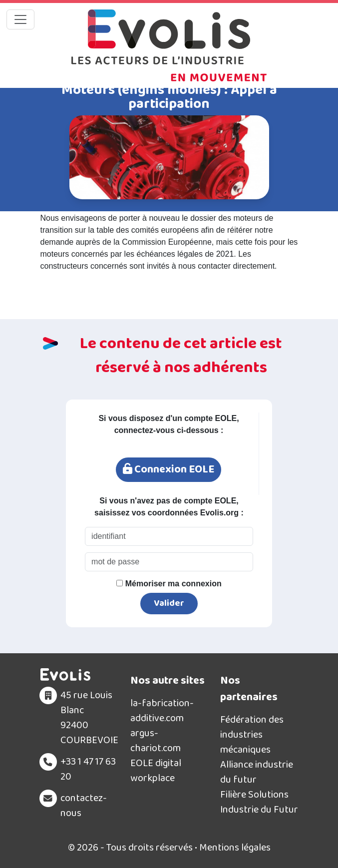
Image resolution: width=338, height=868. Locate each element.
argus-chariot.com (156, 741)
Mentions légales (235, 848)
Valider (169, 603)
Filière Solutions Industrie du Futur (259, 802)
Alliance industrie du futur (257, 772)
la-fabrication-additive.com (162, 711)
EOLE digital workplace (156, 771)
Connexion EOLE (169, 469)
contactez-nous (84, 806)
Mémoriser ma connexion (169, 584)
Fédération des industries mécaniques (252, 735)
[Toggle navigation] (20, 19)
